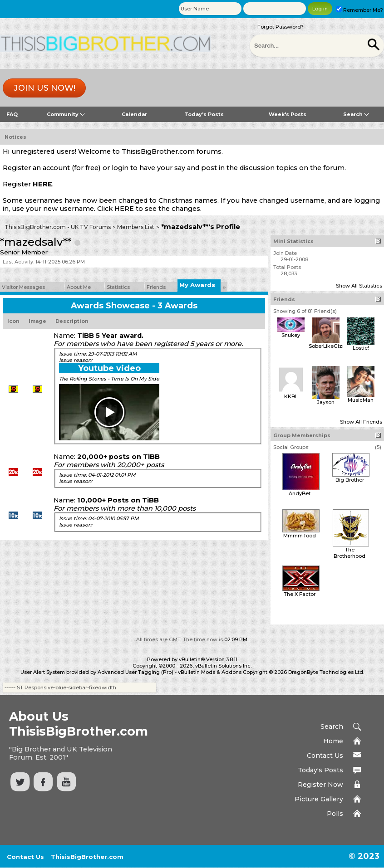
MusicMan (361, 400)
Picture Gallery (319, 799)
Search (356, 114)
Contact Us (325, 756)
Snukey (291, 335)
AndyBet (300, 493)
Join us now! (44, 88)
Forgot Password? (281, 27)
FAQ (12, 114)
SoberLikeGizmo (330, 346)
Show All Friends (361, 422)
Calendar (134, 114)
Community (66, 114)
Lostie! (361, 348)
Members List (136, 227)
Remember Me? (359, 10)
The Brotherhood (350, 553)
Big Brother (350, 480)
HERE (42, 184)
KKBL (291, 396)
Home (333, 741)
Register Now (320, 785)
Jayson (326, 402)
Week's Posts (288, 114)
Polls (335, 814)
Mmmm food (300, 536)
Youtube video (109, 368)
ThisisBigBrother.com (87, 857)
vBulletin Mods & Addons (210, 672)
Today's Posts (204, 114)
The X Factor (300, 594)
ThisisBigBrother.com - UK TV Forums (58, 227)
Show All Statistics (359, 286)
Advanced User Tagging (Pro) (135, 672)
